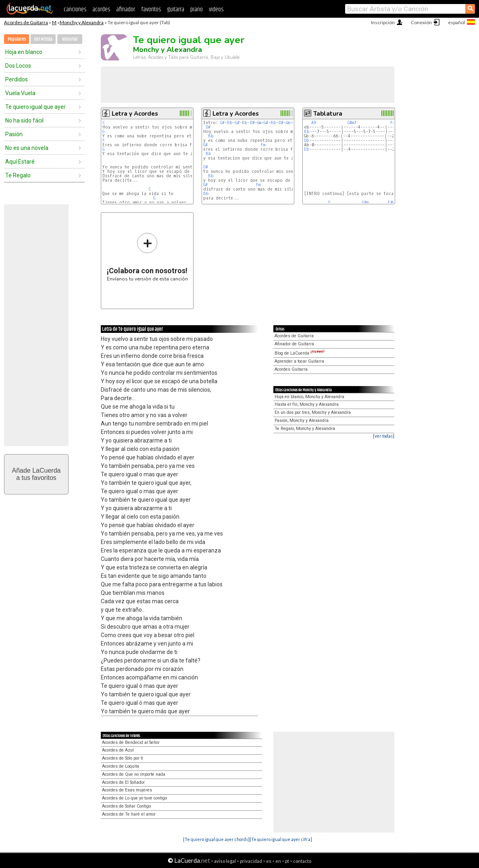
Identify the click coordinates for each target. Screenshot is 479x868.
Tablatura (328, 114)
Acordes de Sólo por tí (123, 758)
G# (222, 123)
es (269, 861)
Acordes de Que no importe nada (134, 774)
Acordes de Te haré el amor (129, 814)
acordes (101, 9)
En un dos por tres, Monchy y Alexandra (313, 412)
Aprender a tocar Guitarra (299, 361)
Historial (70, 39)
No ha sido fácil (24, 120)
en (278, 861)
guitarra (176, 9)
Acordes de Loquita (121, 766)
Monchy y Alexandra (82, 22)
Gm (259, 123)
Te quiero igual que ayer (35, 107)
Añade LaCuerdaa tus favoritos (36, 474)
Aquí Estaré (20, 162)
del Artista (43, 39)
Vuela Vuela (20, 93)
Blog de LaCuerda (300, 353)
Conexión (421, 22)
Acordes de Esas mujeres (127, 790)
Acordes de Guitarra (26, 22)
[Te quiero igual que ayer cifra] (281, 839)
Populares (17, 39)
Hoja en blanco (24, 52)
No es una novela (27, 148)
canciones (75, 9)
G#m (365, 202)
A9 (314, 123)
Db (307, 140)
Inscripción (383, 22)
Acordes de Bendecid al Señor (131, 742)
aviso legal (225, 861)
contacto (302, 861)
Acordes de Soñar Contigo (126, 806)
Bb (230, 123)
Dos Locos (18, 66)
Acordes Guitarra (291, 369)
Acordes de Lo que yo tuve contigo (134, 798)
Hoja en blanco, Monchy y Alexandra (309, 397)
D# (252, 123)
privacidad (251, 861)
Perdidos (17, 79)
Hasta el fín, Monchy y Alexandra (307, 404)
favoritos (151, 9)
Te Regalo (18, 175)
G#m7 (352, 123)
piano (197, 9)
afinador (126, 9)
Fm (263, 145)
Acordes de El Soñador (123, 782)
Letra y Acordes (135, 114)
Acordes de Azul (118, 750)
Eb (307, 149)
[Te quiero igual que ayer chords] (216, 839)
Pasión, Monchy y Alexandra (302, 421)
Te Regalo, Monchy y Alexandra (305, 429)
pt (287, 861)
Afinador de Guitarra (294, 344)
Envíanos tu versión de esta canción (147, 257)
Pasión (14, 134)
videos (216, 9)
